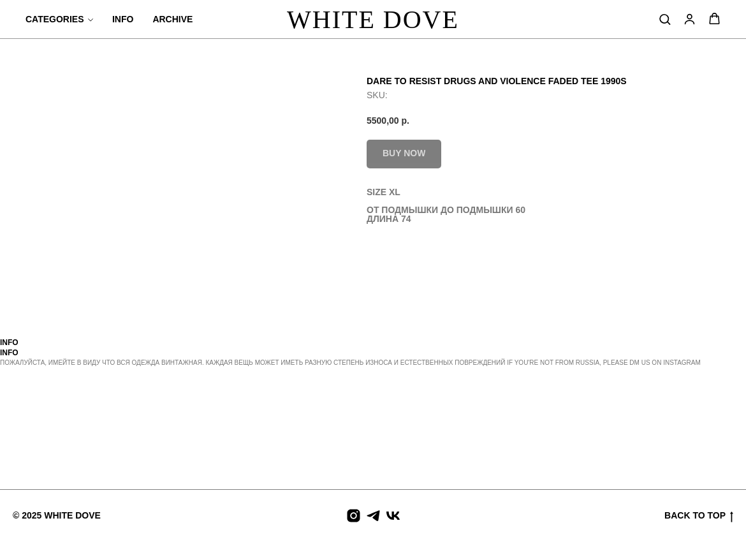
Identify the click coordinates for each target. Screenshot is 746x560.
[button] (665, 19)
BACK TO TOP (699, 516)
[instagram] (354, 516)
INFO (123, 19)
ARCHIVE (172, 19)
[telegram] (373, 516)
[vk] (393, 516)
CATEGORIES (55, 19)
